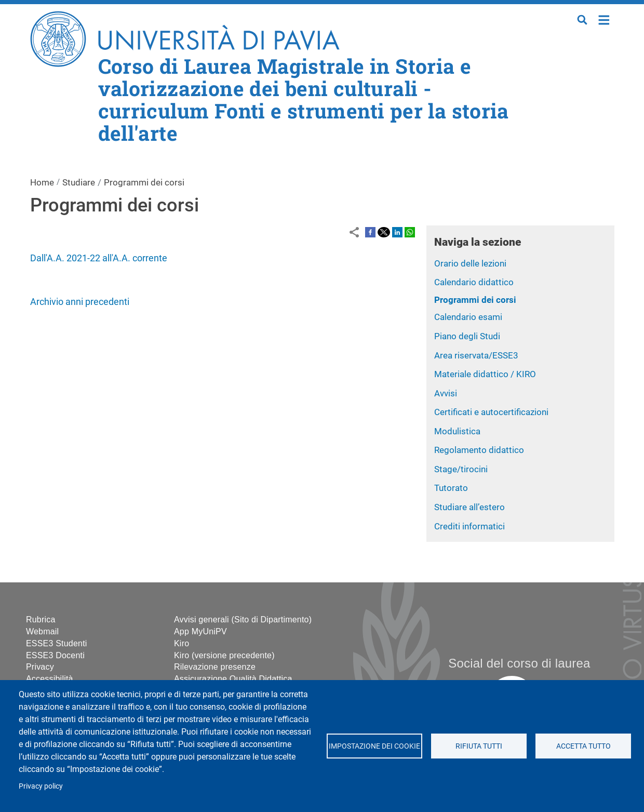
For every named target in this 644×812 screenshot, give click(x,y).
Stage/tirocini (461, 469)
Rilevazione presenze (215, 667)
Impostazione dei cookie (374, 746)
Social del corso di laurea (519, 663)
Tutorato (451, 488)
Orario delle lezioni (470, 263)
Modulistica (457, 431)
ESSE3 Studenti (57, 643)
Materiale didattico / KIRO (485, 374)
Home (604, 19)
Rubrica (41, 620)
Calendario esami (468, 317)
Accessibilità (50, 679)
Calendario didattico (474, 282)
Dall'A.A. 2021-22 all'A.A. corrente (99, 258)
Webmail (42, 631)
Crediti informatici (469, 526)
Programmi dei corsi (475, 300)
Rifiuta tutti (479, 746)
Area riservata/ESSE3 (476, 355)
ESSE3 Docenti (55, 655)
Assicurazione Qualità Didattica (233, 679)
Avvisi (446, 393)
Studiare (79, 182)
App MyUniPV (200, 631)
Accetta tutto (583, 746)
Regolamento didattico (479, 450)
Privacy (40, 667)
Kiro (182, 643)
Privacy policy (41, 786)
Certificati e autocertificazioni (491, 412)
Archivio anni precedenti (80, 302)
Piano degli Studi (467, 336)
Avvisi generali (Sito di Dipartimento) (243, 620)
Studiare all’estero (469, 507)
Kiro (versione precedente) (224, 655)
